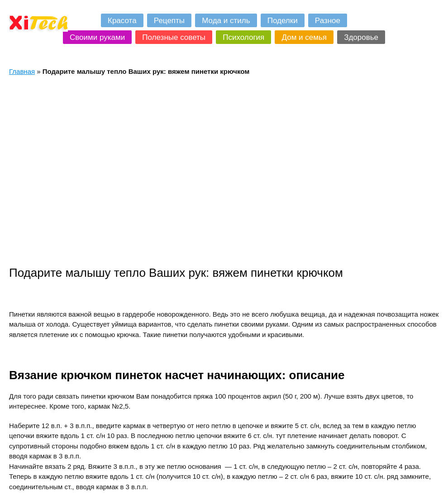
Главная (22, 71)
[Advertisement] (85, 171)
